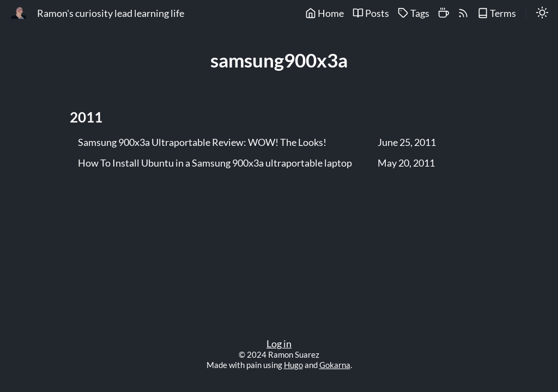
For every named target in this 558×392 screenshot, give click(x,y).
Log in (279, 344)
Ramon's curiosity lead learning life (111, 13)
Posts (371, 13)
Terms (497, 13)
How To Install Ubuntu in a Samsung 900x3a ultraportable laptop (215, 163)
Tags (414, 13)
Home (325, 13)
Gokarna (335, 365)
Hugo (293, 365)
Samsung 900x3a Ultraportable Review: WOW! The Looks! (202, 143)
